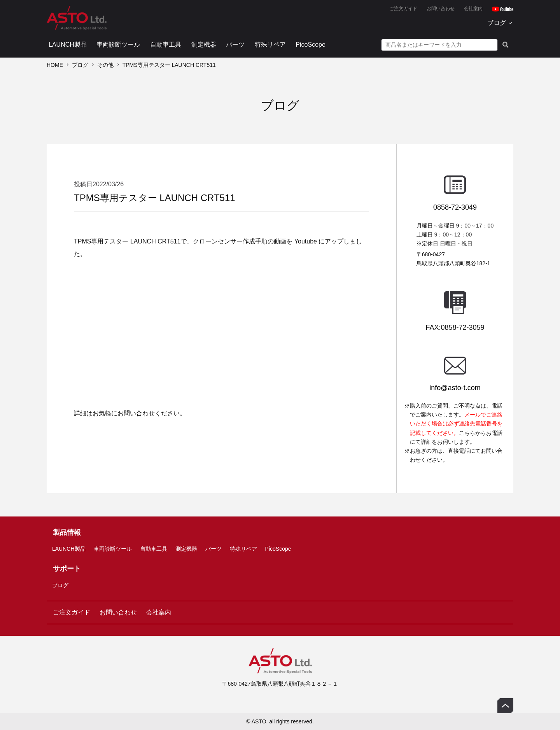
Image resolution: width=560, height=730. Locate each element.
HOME (55, 65)
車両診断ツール (118, 45)
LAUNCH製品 (68, 45)
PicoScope (311, 45)
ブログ (497, 23)
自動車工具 (166, 45)
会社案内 (473, 9)
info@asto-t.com (455, 388)
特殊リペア (270, 45)
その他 (105, 65)
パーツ (235, 45)
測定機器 (204, 45)
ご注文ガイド (403, 9)
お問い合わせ (441, 9)
